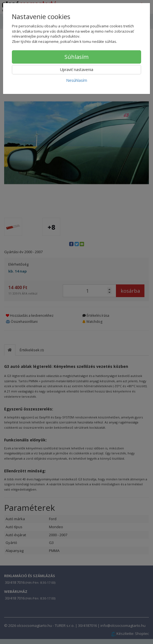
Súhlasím (76, 57)
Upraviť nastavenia (77, 70)
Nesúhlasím (77, 80)
